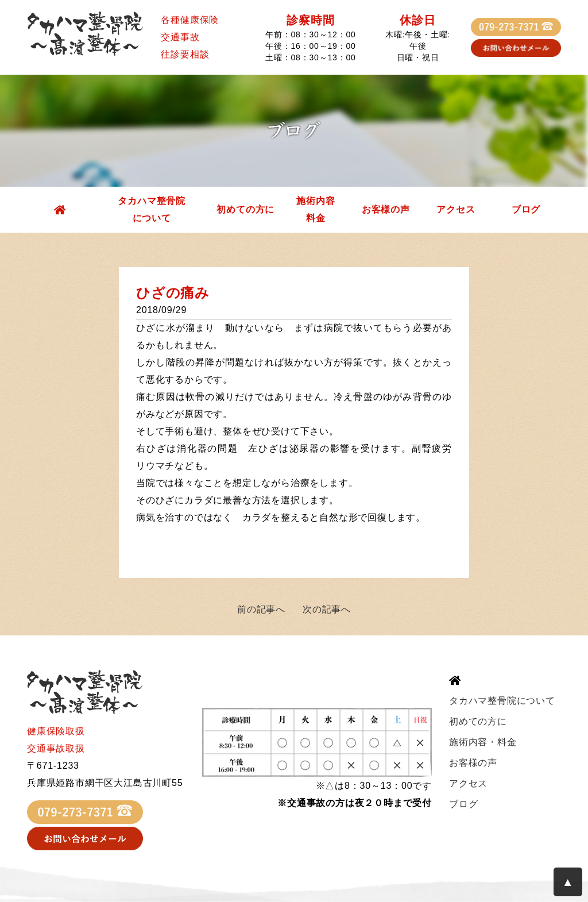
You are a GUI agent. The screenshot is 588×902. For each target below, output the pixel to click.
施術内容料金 (316, 209)
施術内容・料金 (483, 742)
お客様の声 (386, 209)
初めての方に (245, 209)
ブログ (526, 209)
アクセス (456, 209)
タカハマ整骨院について (152, 209)
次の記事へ (327, 609)
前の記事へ (261, 609)
